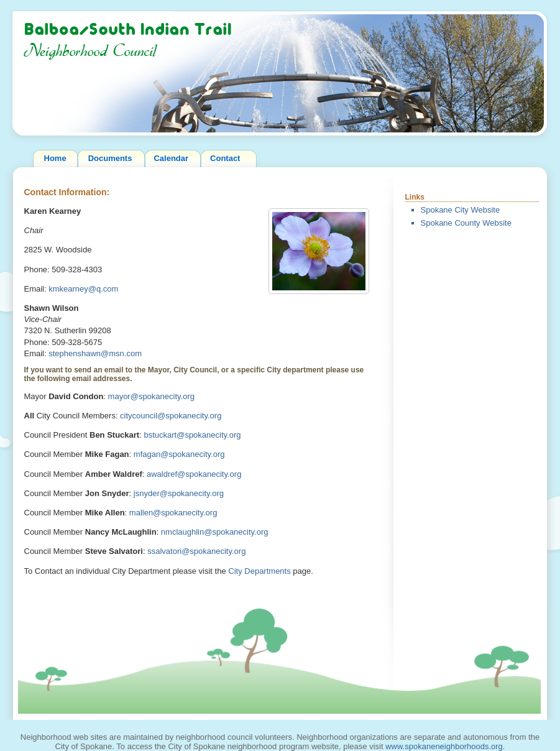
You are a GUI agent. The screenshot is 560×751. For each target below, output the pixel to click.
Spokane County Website (466, 223)
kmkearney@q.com (83, 289)
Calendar (171, 158)
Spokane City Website (461, 210)
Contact (225, 158)
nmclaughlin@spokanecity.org (215, 532)
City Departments (259, 571)
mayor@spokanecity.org (151, 396)
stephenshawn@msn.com (95, 353)
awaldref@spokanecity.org (194, 474)
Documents (110, 158)
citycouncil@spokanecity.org (171, 416)
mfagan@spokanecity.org (179, 454)
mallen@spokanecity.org (173, 513)
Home (55, 158)
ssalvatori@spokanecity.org (196, 551)
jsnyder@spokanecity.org (179, 493)
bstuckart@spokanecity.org (192, 435)
